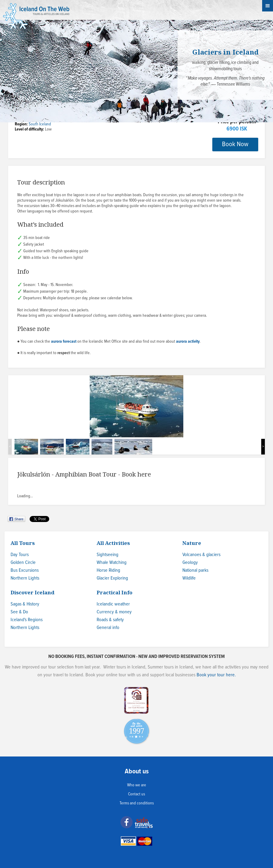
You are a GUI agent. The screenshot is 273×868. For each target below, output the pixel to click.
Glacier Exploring (112, 578)
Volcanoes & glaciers (201, 555)
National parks (195, 570)
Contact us (136, 794)
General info (108, 628)
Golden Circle (23, 563)
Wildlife (189, 578)
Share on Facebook (17, 519)
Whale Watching (112, 563)
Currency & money (114, 612)
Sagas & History (25, 604)
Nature (192, 543)
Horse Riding (108, 570)
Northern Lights (25, 578)
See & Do (19, 612)
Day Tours (20, 555)
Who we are (137, 785)
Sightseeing (108, 555)
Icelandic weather (113, 604)
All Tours (23, 543)
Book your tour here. (216, 675)
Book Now (235, 144)
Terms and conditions (137, 803)
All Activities (113, 543)
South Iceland (40, 124)
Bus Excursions (25, 570)
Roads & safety (110, 620)
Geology (190, 563)
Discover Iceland (32, 592)
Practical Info (114, 592)
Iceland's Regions (27, 620)
